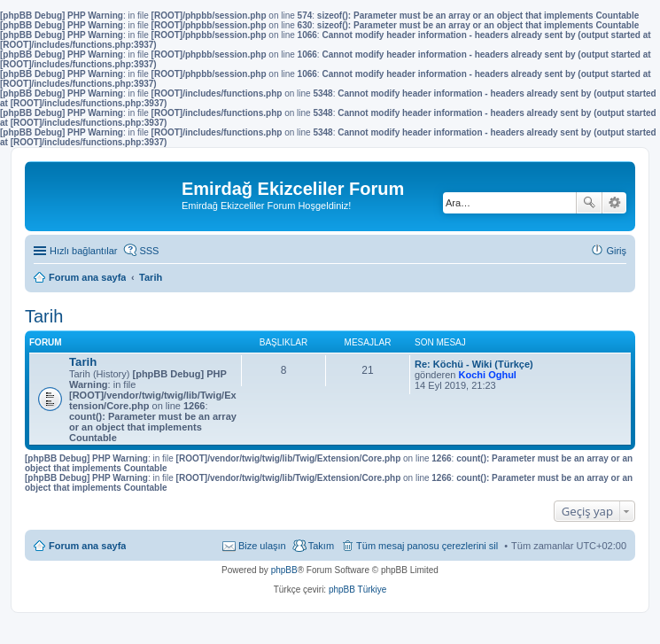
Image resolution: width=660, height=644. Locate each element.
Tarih (44, 316)
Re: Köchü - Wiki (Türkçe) (474, 364)
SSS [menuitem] (149, 251)
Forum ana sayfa (87, 546)
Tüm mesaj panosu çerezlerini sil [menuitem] (427, 546)
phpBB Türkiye (357, 590)
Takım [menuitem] (321, 546)
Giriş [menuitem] (616, 251)
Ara (589, 203)
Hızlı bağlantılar (83, 251)
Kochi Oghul (488, 375)
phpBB (284, 570)
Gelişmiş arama (614, 203)
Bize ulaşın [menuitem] (262, 546)
